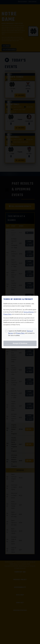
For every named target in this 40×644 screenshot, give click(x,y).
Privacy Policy (7, 314)
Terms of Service (29, 312)
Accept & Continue (20, 343)
